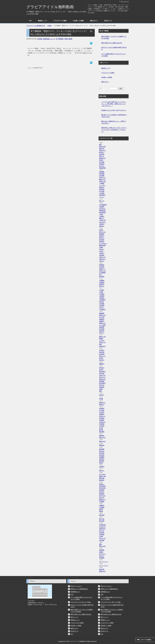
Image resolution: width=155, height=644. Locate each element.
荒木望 (101, 160)
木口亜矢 (102, 267)
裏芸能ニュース (43, 21)
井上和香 (102, 191)
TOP (30, 21)
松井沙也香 (102, 488)
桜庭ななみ (102, 315)
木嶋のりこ (102, 269)
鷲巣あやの (102, 571)
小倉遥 (101, 214)
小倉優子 (102, 216)
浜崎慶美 (102, 457)
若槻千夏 (102, 569)
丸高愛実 (102, 502)
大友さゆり (102, 209)
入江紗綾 (102, 193)
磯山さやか (102, 180)
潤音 (100, 344)
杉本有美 (102, 352)
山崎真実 (102, 535)
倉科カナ (102, 286)
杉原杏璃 (102, 354)
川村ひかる (102, 257)
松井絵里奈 (102, 486)
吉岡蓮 (101, 552)
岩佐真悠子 (102, 195)
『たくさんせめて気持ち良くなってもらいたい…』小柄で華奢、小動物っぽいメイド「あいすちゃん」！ (114, 104)
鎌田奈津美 (102, 245)
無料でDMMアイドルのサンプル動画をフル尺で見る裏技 (114, 37)
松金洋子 (102, 492)
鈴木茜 (101, 358)
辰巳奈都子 (102, 383)
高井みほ (102, 368)
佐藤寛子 (102, 321)
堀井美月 (102, 480)
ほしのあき (102, 474)
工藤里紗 (102, 282)
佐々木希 (102, 317)
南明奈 (101, 509)
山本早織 (102, 540)
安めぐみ (102, 531)
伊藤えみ (102, 187)
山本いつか (102, 538)
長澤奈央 (102, 418)
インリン (102, 197)
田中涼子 (102, 385)
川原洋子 (102, 253)
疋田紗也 (102, 467)
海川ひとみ (102, 232)
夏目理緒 (102, 432)
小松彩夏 (102, 304)
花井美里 (102, 453)
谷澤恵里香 (102, 525)
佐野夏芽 (102, 327)
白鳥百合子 (102, 346)
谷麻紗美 (102, 387)
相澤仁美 (102, 148)
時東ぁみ (102, 405)
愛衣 (100, 145)
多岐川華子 (102, 372)
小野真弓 (102, 224)
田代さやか (102, 377)
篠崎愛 (101, 339)
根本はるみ (102, 441)
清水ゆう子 (102, 342)
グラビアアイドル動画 (60, 21)
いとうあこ (102, 185)
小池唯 (101, 292)
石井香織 (102, 174)
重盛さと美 (102, 337)
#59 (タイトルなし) (76, 586)
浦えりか (102, 201)
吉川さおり (102, 554)
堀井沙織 (102, 478)
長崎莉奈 (102, 414)
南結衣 (101, 511)
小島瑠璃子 (102, 300)
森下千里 (102, 519)
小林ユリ (102, 308)
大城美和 (102, 207)
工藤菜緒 (102, 280)
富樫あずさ (102, 403)
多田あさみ (102, 379)
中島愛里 (102, 420)
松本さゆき (102, 496)
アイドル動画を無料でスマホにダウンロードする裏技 (114, 55)
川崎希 (101, 247)
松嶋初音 (102, 494)
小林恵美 (102, 306)
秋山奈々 (102, 152)
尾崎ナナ (102, 218)
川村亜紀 (102, 255)
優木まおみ (102, 546)
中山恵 (101, 428)
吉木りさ (102, 556)
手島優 (101, 399)
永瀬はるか (102, 422)
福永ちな (102, 470)
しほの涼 (102, 341)
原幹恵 (101, 463)
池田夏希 (102, 172)
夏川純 (101, 430)
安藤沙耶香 (102, 168)
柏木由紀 (102, 240)
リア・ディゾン (104, 562)
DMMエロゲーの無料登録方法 (79, 589)
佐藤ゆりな (102, 323)
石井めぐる (102, 178)
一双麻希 (102, 183)
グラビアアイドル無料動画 (50, 7)
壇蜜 (100, 391)
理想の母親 (68, 39)
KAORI (101, 230)
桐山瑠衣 (102, 277)
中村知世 (102, 426)
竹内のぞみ (102, 375)
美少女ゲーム (108, 21)
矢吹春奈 (102, 533)
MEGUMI (102, 515)
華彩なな (102, 238)
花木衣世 (102, 455)
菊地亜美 (102, 265)
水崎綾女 (102, 505)
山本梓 (101, 536)
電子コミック (74, 617)
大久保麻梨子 (103, 205)
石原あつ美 (102, 181)
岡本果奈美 (102, 213)
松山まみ (102, 498)
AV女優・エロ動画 (78, 21)
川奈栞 (101, 251)
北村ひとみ (102, 271)
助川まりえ (102, 356)
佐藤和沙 (102, 319)
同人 (72, 634)
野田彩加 (102, 445)
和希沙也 (102, 242)
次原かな (102, 395)
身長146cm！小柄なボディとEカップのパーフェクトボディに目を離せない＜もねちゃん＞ (114, 130)
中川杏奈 (102, 410)
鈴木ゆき (102, 360)
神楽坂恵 (102, 234)
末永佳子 (102, 350)
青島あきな (102, 150)
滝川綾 (101, 370)
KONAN (101, 302)
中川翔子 (102, 412)
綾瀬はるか (102, 158)
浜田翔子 (102, 459)
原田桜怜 (102, 461)
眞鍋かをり (102, 500)
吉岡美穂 (102, 550)
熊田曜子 (102, 284)
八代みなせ (102, 527)
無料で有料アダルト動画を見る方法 (112, 43)
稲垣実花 (102, 189)
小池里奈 (102, 294)
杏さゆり (102, 166)
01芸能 (40, 39)
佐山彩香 (102, 329)
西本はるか (102, 438)
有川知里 (102, 162)
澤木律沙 (102, 331)
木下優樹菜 (60, 39)
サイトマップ (125, 2)
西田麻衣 (102, 436)
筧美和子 (102, 236)
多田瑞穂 (102, 381)
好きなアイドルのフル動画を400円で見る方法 (114, 48)
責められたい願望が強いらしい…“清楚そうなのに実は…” (114, 122)
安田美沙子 (102, 529)
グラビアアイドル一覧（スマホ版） (81, 602)
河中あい (102, 249)
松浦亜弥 (102, 490)
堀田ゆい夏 (102, 476)
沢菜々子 (102, 333)
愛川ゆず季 (102, 147)
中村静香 (102, 424)
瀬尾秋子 (102, 364)
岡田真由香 (102, 211)
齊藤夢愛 (102, 313)
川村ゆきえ (102, 259)
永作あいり (102, 416)
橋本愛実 (102, 449)
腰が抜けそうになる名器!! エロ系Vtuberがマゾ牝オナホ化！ (114, 116)
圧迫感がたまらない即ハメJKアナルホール (114, 110)
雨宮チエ (102, 156)
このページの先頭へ (146, 640)
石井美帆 (102, 176)
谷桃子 (101, 389)
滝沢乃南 (102, 374)
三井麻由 (102, 507)
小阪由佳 (102, 298)
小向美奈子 (102, 309)
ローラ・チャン (104, 566)
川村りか (102, 261)
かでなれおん (103, 244)
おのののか (102, 222)
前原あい (102, 484)
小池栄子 (102, 290)
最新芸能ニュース (49, 39)
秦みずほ (102, 451)
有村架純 (102, 164)
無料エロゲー (94, 21)
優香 (100, 544)
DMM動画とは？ (75, 592)
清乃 (100, 275)
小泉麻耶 (102, 296)
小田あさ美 (102, 220)
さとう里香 (102, 325)
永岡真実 (102, 408)
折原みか (102, 226)
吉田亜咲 (102, 558)
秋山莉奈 (102, 154)
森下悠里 (102, 521)
